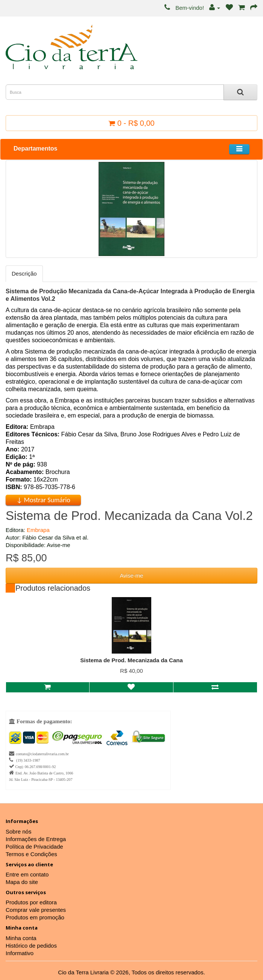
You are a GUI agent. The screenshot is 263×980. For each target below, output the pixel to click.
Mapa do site (22, 882)
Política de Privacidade (34, 847)
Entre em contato (27, 874)
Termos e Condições (31, 854)
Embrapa (38, 530)
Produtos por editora (31, 902)
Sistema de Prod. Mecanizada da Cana (131, 660)
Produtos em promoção (35, 917)
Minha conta (21, 938)
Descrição (24, 274)
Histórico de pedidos (31, 946)
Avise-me (131, 575)
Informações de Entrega (36, 839)
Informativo (20, 953)
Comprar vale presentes (36, 910)
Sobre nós (18, 831)
